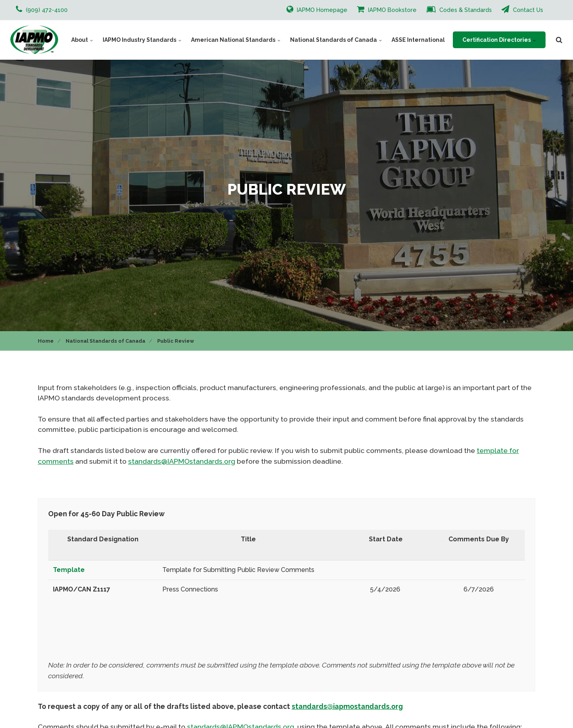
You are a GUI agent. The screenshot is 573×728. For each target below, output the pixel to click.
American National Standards (236, 40)
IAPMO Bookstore (387, 9)
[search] (559, 40)
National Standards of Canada (336, 40)
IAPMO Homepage (317, 9)
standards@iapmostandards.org (347, 706)
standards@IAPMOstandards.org (182, 461)
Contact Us (522, 9)
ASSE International (418, 40)
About (82, 40)
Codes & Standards (459, 9)
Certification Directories (499, 40)
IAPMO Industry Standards (142, 40)
